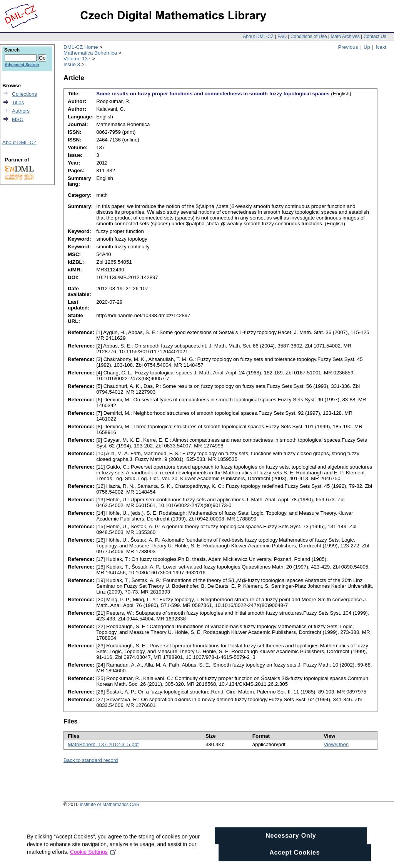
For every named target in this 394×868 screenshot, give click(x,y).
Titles (18, 102)
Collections (24, 94)
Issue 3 (72, 64)
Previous (348, 47)
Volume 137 (77, 59)
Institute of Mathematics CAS (109, 805)
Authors (21, 111)
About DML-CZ (258, 37)
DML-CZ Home (81, 47)
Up (367, 47)
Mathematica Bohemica (90, 53)
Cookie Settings (93, 862)
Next (381, 47)
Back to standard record (91, 760)
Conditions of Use (309, 37)
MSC (18, 119)
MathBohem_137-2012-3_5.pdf (103, 744)
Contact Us (375, 37)
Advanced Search (22, 65)
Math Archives (345, 37)
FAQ (282, 37)
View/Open (336, 744)
